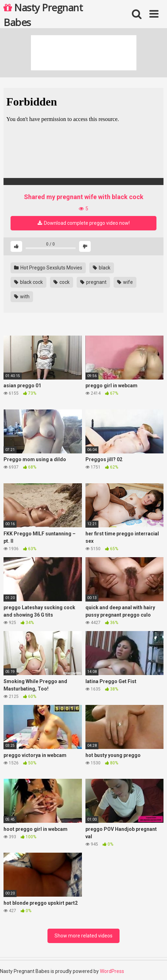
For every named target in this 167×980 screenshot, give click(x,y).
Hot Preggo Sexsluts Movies (48, 268)
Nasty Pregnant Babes (43, 14)
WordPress (112, 971)
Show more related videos (83, 936)
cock (62, 282)
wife (125, 282)
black (102, 268)
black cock (28, 282)
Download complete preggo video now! (84, 223)
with (22, 297)
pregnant (93, 282)
